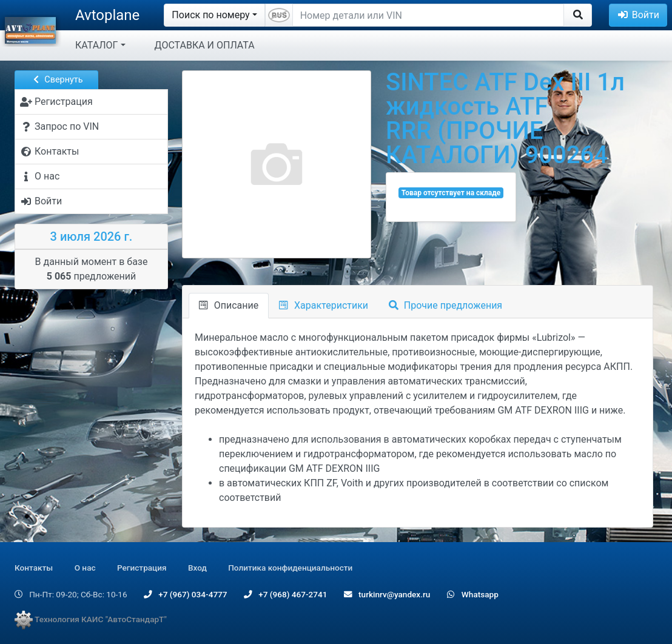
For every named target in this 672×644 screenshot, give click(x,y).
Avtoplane (107, 15)
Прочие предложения (445, 305)
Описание (229, 305)
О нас (85, 568)
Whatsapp (473, 594)
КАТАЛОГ (96, 45)
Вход (197, 568)
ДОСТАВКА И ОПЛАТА (205, 45)
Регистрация (142, 568)
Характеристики (324, 305)
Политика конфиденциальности (290, 568)
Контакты (34, 568)
